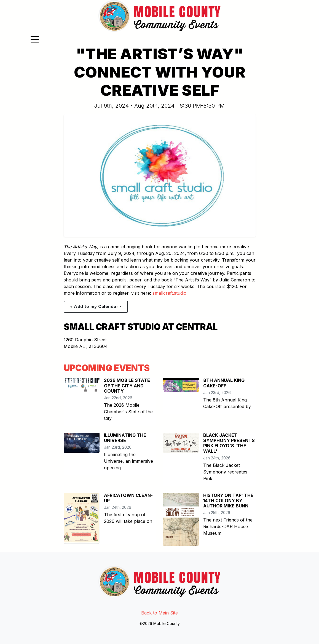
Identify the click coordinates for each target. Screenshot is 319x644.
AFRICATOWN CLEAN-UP (128, 498)
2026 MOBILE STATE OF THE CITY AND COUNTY (127, 385)
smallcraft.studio (169, 293)
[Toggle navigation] (35, 39)
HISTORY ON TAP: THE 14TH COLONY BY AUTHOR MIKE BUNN (228, 501)
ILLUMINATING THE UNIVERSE (125, 438)
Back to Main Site (159, 613)
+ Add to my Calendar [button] (94, 306)
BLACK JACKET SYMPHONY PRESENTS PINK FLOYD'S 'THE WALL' (229, 443)
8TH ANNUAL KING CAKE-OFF (224, 383)
